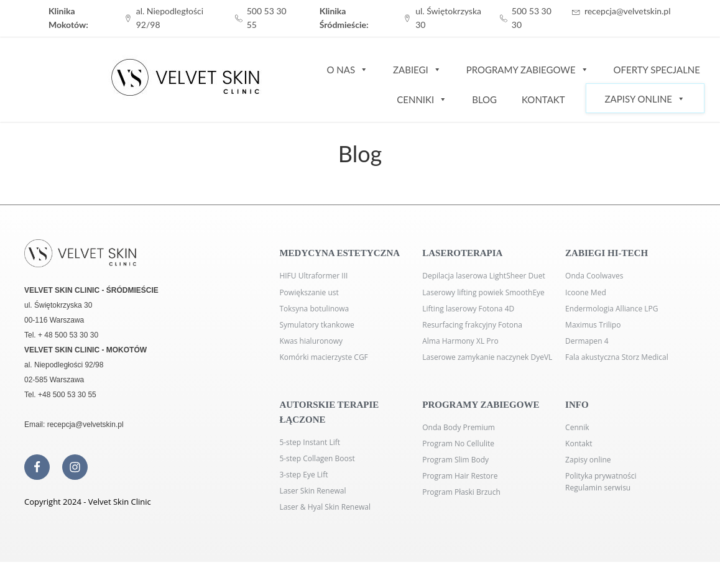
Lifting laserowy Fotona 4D (468, 309)
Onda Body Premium (459, 427)
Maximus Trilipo (593, 325)
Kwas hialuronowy (311, 341)
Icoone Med (586, 292)
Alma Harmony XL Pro (460, 341)
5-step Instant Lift (310, 442)
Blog (484, 99)
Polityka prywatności (601, 476)
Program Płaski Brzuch (461, 492)
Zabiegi (417, 69)
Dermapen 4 (587, 341)
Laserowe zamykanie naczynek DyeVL (487, 357)
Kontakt (543, 99)
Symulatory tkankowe (316, 325)
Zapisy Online (645, 99)
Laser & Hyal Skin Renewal (325, 507)
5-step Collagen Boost (317, 458)
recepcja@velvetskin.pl (628, 11)
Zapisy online (588, 460)
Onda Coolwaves (594, 276)
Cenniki (422, 99)
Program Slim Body (455, 460)
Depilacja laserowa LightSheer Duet (483, 276)
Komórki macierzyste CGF (323, 357)
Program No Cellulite (458, 443)
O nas (347, 69)
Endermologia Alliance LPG (612, 309)
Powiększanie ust (309, 292)
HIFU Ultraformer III (313, 276)
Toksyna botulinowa (314, 309)
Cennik (577, 427)
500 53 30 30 (532, 18)
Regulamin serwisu (598, 488)
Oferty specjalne (657, 70)
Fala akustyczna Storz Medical (617, 357)
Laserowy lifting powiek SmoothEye (483, 292)
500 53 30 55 (267, 18)
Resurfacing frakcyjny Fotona (472, 325)
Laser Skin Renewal (312, 491)
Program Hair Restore (460, 476)
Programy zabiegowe (528, 69)
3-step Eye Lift (303, 475)
